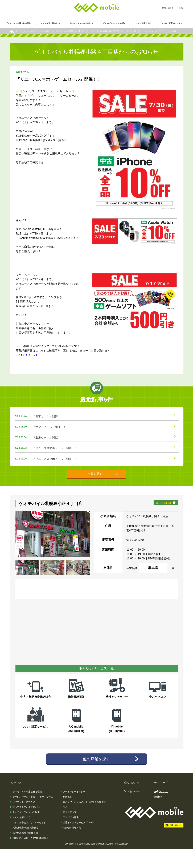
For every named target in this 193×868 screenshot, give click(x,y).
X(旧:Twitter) (134, 811)
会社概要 (158, 816)
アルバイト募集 (71, 836)
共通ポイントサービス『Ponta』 (79, 841)
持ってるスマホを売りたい (26, 826)
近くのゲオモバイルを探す (26, 831)
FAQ (181, 8)
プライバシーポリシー (74, 811)
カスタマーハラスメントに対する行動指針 (84, 821)
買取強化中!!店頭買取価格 (26, 847)
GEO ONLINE (158, 520)
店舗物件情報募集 (72, 847)
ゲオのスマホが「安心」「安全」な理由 (33, 816)
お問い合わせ (167, 8)
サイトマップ (70, 831)
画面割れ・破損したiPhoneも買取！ (31, 857)
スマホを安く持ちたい (24, 821)
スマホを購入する (22, 836)
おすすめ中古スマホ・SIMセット (29, 841)
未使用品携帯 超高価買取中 (26, 852)
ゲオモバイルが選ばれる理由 (27, 811)
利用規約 (67, 816)
